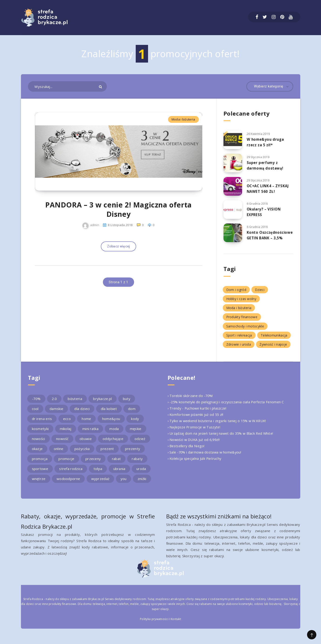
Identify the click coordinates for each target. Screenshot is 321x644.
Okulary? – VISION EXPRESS (265, 212)
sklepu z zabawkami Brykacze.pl (82, 603)
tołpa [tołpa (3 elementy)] (98, 473)
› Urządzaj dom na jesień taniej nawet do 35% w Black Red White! (222, 437)
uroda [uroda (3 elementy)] (141, 473)
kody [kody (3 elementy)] (135, 423)
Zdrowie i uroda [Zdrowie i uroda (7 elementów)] (239, 348)
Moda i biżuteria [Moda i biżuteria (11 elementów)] (239, 312)
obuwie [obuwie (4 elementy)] (86, 443)
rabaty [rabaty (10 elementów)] (137, 463)
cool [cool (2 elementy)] (35, 413)
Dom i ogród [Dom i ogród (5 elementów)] (236, 293)
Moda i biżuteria (183, 119)
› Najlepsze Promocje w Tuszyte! (195, 431)
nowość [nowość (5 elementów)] (62, 443)
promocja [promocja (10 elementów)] (40, 463)
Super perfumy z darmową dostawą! (266, 165)
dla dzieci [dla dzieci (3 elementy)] (82, 413)
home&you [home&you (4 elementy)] (111, 423)
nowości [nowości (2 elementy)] (39, 443)
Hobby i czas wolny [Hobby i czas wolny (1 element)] (241, 303)
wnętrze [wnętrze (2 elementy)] (39, 483)
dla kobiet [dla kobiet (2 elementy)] (109, 413)
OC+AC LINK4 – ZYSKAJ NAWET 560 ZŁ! (269, 189)
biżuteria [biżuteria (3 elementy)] (75, 403)
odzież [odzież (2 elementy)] (140, 443)
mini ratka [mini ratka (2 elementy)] (90, 433)
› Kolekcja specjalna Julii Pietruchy (195, 462)
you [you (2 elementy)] (124, 483)
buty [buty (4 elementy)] (127, 403)
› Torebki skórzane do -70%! (191, 400)
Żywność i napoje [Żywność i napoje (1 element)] (273, 348)
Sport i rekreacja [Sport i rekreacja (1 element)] (239, 339)
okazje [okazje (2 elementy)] (37, 453)
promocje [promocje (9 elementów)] (66, 463)
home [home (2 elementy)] (86, 423)
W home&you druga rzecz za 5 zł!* (266, 142)
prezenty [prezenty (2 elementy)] (133, 453)
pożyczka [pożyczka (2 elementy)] (82, 453)
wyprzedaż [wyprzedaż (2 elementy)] (100, 483)
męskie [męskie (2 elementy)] (136, 433)
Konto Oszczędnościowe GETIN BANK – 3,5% (266, 238)
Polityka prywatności (154, 623)
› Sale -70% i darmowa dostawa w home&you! (206, 456)
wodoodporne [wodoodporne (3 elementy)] (68, 483)
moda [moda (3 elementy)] (114, 433)
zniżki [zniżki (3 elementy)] (142, 483)
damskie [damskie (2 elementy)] (56, 413)
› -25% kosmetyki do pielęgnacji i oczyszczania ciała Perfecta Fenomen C (228, 406)
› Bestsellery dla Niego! (187, 450)
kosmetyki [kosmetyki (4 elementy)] (40, 433)
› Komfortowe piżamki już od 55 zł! (196, 418)
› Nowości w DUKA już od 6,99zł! (195, 444)
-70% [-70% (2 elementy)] (36, 403)
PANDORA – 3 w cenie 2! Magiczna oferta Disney (118, 218)
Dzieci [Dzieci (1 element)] (260, 293)
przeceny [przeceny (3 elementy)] (93, 463)
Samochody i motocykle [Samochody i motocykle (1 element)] (245, 330)
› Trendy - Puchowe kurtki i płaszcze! (198, 412)
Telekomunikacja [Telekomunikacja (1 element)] (274, 339)
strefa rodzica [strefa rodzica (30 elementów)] (71, 473)
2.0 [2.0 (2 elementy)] (54, 403)
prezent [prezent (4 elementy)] (107, 453)
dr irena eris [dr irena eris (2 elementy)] (42, 423)
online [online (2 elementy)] (59, 453)
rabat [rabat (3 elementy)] (117, 463)
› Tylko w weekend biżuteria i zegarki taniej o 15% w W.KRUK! (219, 425)
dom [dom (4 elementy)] (132, 413)
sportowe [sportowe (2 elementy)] (40, 473)
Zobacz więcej (119, 255)
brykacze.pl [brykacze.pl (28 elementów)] (102, 403)
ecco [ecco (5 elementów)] (67, 423)
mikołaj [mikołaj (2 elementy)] (66, 433)
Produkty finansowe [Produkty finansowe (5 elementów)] (242, 321)
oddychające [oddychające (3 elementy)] (113, 443)
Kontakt (176, 623)
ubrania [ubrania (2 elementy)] (119, 473)
